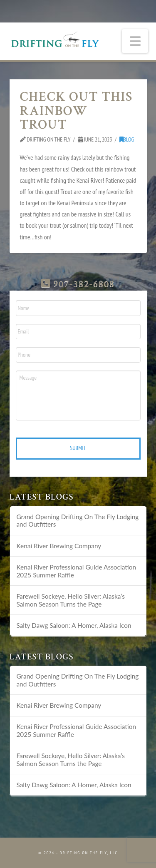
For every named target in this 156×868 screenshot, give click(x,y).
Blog (127, 139)
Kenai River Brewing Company (59, 546)
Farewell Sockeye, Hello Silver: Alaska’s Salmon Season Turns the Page (70, 600)
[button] (135, 41)
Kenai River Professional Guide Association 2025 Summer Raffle (76, 571)
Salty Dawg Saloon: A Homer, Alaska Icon (74, 625)
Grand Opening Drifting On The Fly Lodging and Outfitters (77, 521)
